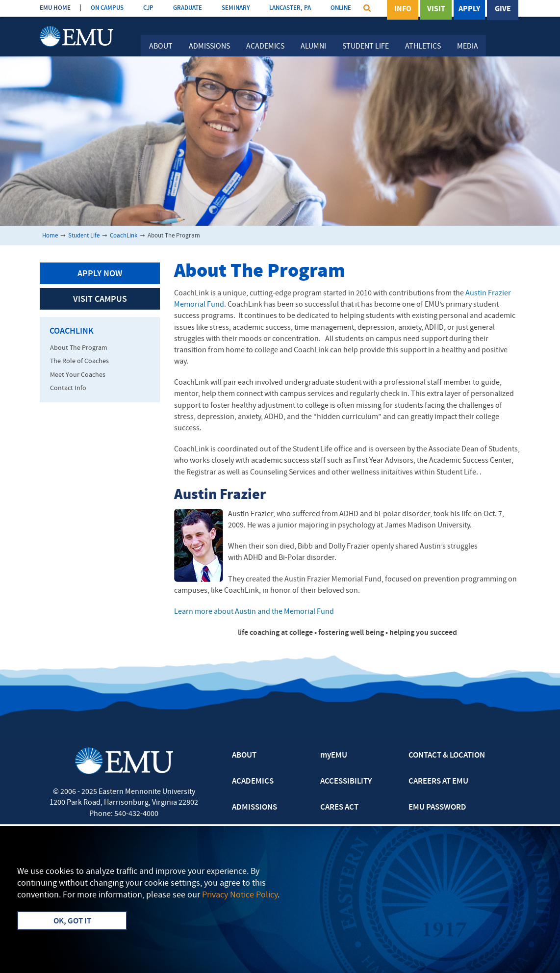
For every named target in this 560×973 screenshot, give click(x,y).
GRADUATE (188, 8)
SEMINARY (236, 8)
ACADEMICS (253, 782)
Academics (265, 47)
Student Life (366, 47)
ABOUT (244, 756)
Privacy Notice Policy (240, 895)
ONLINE (341, 8)
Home (50, 236)
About (161, 47)
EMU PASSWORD (437, 808)
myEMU (334, 756)
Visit (436, 9)
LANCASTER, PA (290, 8)
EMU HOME (55, 8)
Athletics (423, 47)
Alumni (313, 47)
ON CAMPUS (107, 8)
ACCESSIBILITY (346, 782)
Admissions (209, 47)
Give (503, 9)
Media (468, 47)
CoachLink (124, 236)
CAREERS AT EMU (438, 782)
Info (403, 9)
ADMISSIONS (255, 808)
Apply (469, 9)
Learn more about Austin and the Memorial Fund (254, 612)
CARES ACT (339, 808)
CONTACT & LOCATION (447, 756)
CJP (148, 8)
